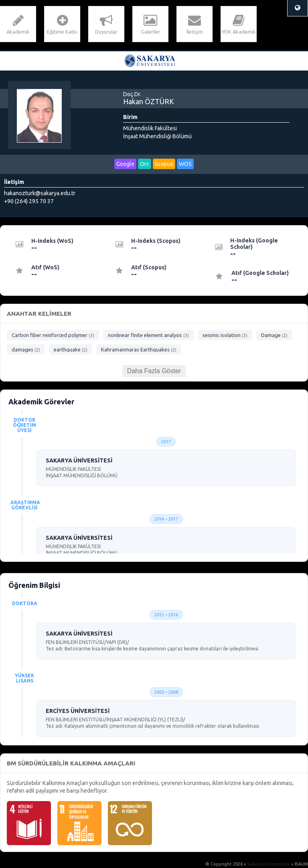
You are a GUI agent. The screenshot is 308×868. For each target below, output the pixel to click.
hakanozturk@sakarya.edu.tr (40, 193)
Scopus (164, 164)
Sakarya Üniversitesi (269, 864)
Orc (145, 164)
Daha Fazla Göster (154, 371)
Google (125, 164)
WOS (185, 164)
